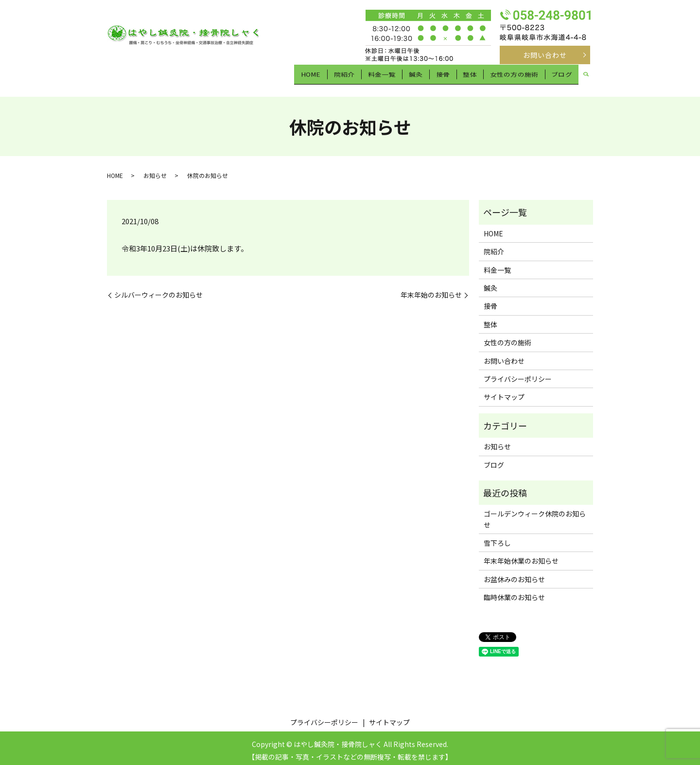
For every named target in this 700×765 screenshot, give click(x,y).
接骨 (445, 76)
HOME (317, 76)
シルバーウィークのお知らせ (158, 291)
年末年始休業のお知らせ (521, 556)
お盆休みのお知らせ (514, 574)
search (586, 77)
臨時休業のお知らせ (514, 593)
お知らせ (155, 171)
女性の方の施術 (514, 76)
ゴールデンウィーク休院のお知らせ (535, 515)
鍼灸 (419, 76)
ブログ (562, 76)
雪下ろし (497, 538)
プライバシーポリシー (518, 374)
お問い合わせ (545, 55)
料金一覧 (386, 76)
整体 (471, 76)
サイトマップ (504, 392)
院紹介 (350, 76)
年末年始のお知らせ (431, 291)
